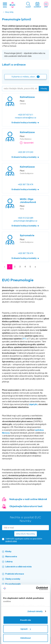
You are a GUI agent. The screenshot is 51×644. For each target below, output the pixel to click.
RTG (25, 339)
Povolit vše (26, 620)
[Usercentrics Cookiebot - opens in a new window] (36, 588)
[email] (26, 528)
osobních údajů (11, 541)
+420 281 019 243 (26, 152)
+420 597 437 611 (26, 115)
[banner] (13, 5)
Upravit (26, 629)
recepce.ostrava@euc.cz (26, 118)
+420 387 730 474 (26, 185)
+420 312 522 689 (26, 218)
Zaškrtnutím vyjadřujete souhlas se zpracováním (24, 540)
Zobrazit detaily (35, 611)
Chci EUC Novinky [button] (26, 534)
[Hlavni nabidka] (5, 5)
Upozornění (27, 143)
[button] (28, 5)
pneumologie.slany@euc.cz (26, 221)
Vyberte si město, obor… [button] (26, 77)
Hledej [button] (44, 89)
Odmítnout (26, 638)
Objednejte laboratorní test (26, 506)
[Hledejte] (20, 89)
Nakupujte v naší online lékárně (28, 499)
